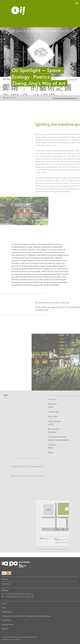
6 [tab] (13, 98)
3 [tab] (8, 98)
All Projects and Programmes (65, 98)
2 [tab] (6, 98)
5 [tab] (11, 98)
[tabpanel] (40, 61)
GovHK (4, 603)
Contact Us (6, 584)
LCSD (4, 608)
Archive (5, 579)
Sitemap (5, 629)
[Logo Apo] (16, 564)
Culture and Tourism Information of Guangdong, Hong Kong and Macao (26, 616)
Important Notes (7, 624)
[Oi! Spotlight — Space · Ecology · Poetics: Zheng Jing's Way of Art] (40, 71)
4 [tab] (10, 98)
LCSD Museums (7, 612)
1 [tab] (4, 98)
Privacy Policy (6, 620)
